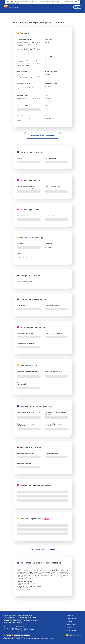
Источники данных (71, 624)
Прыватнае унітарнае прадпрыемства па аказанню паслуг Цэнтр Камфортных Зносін (29, 49)
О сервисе (69, 621)
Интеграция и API (71, 627)
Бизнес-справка (71, 619)
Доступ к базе (70, 616)
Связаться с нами (71, 630)
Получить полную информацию (43, 135)
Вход (77, 7)
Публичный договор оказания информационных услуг (14, 638)
